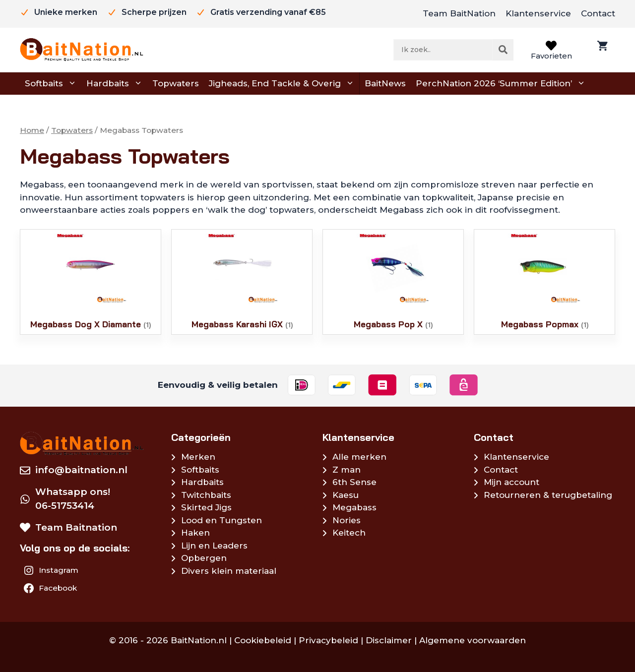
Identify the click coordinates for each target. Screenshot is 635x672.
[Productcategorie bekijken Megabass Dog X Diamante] (91, 282)
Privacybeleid (328, 640)
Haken (195, 533)
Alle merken (359, 457)
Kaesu (346, 495)
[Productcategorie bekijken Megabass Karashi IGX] (242, 282)
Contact (598, 13)
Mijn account (511, 482)
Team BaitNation (459, 13)
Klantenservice (538, 13)
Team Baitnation (76, 527)
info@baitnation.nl (81, 470)
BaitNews (385, 83)
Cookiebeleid (263, 640)
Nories (347, 520)
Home (32, 130)
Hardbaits (114, 84)
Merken (198, 457)
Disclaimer (389, 640)
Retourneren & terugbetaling (548, 495)
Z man (347, 470)
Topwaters (176, 83)
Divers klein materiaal (229, 571)
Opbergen (204, 558)
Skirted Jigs (206, 507)
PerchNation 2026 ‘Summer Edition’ (501, 84)
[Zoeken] (503, 50)
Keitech (349, 533)
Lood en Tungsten (222, 520)
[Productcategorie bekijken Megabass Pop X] (393, 282)
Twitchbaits (206, 495)
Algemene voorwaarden (473, 640)
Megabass (354, 507)
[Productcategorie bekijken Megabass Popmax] (544, 282)
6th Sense (354, 482)
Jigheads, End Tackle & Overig (282, 84)
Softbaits (51, 84)
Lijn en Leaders (214, 546)
